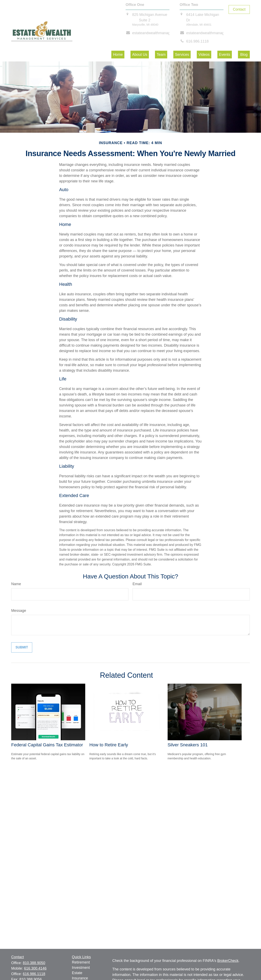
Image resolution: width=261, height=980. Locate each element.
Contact (239, 9)
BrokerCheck (228, 961)
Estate (77, 973)
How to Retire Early (109, 745)
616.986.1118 (34, 974)
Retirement (81, 962)
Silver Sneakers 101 (188, 745)
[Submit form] (22, 647)
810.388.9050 (34, 963)
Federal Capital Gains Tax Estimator (47, 745)
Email (137, 584)
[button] (118, 55)
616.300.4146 (35, 968)
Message (19, 611)
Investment (81, 968)
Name (16, 584)
